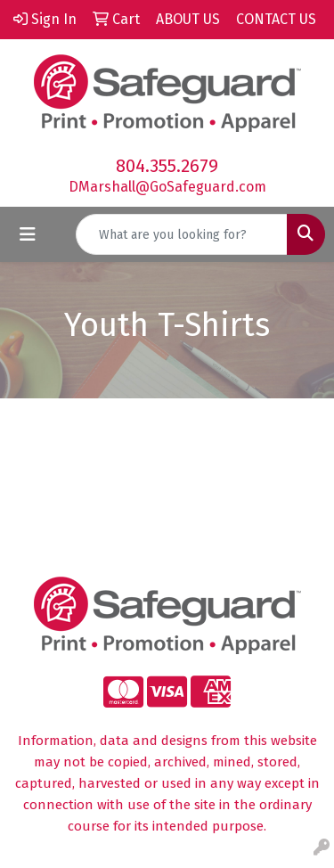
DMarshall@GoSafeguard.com (167, 187)
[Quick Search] (182, 234)
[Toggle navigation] (28, 234)
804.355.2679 (167, 166)
